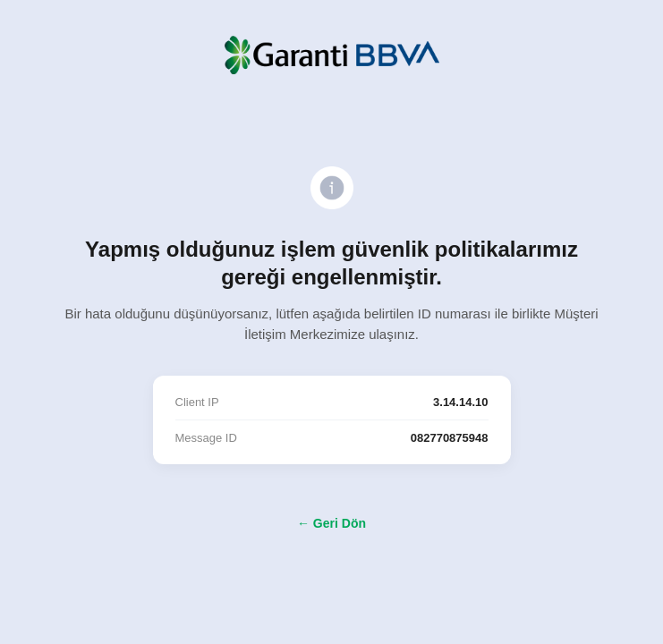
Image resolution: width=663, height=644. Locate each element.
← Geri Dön (331, 523)
